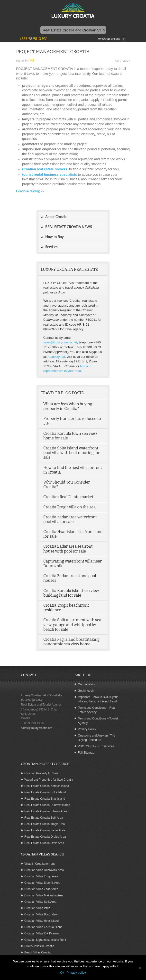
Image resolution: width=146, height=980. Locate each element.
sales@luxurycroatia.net (60, 342)
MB (32, 60)
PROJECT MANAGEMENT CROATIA (53, 52)
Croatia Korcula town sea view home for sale (70, 436)
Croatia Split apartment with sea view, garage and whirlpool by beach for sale (72, 625)
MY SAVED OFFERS (112, 39)
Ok (62, 973)
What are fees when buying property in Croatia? (68, 406)
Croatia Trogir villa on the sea (69, 507)
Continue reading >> (30, 191)
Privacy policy (76, 973)
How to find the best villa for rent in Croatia (73, 470)
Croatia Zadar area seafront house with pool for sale (68, 549)
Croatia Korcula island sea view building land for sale (71, 593)
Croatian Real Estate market (68, 497)
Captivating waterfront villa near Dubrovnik (73, 563)
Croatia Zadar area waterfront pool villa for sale (70, 519)
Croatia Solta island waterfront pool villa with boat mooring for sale (72, 453)
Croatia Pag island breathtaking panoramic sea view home (71, 642)
